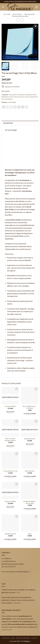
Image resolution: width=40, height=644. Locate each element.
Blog (13, 638)
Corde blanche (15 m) (10, 471)
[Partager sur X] (11, 107)
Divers (35, 95)
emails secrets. (7, 630)
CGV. (18, 592)
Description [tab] (8, 123)
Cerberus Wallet (10, 406)
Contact (34, 638)
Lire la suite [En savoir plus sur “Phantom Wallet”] (10, 507)
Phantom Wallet (10, 501)
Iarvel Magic (12, 102)
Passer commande (23, 638)
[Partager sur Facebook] (7, 107)
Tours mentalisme (20, 16)
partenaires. (17, 603)
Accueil (7, 14)
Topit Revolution (30, 439)
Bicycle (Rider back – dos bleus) (30, 407)
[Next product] (18, 20)
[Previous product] (22, 20)
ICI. (29, 572)
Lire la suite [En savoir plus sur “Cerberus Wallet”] (10, 412)
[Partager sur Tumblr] (27, 107)
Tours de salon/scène (31, 97)
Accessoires (13, 95)
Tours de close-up (19, 97)
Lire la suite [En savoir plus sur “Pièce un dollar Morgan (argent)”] (10, 446)
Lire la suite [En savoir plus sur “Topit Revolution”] (30, 444)
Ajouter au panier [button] (30, 414)
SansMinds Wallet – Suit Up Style (30, 502)
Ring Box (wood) (10, 534)
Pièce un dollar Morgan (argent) (10, 440)
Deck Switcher (30, 471)
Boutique (17, 14)
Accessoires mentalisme (25, 95)
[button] (3, 7)
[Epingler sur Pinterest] (19, 107)
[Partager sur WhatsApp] (4, 107)
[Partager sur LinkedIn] (23, 107)
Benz (30, 534)
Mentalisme (29, 14)
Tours (11, 97)
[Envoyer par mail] (15, 107)
